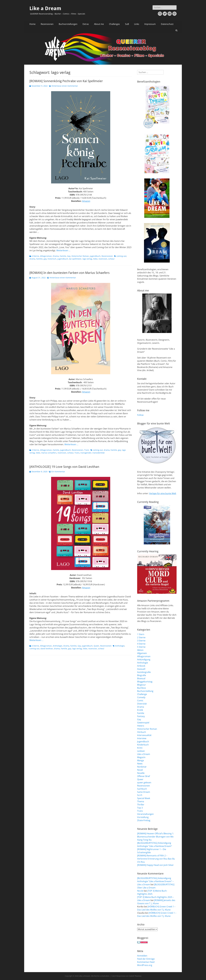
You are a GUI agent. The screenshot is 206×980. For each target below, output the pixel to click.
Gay (69, 256)
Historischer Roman (80, 256)
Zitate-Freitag (144, 820)
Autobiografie (144, 672)
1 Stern (141, 634)
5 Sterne (141, 647)
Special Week (144, 798)
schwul (111, 259)
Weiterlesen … (63, 250)
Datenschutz (167, 24)
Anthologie (58, 646)
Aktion (140, 650)
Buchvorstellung (145, 691)
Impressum (150, 24)
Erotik (140, 710)
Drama (56, 256)
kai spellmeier (75, 259)
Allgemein (142, 653)
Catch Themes (135, 976)
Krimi (140, 748)
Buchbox (141, 688)
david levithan (47, 649)
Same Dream (144, 792)
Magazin (141, 757)
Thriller (141, 805)
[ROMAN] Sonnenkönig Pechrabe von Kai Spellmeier (66, 81)
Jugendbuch (95, 256)
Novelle (141, 773)
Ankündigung (144, 660)
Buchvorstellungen (68, 24)
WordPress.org (145, 965)
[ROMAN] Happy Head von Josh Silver (155, 865)
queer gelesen (144, 783)
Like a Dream (45, 8)
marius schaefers (49, 453)
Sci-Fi (140, 795)
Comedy (141, 697)
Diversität (142, 704)
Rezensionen (47, 24)
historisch (52, 259)
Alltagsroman (46, 256)
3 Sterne (35, 450)
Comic (140, 701)
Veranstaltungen (145, 814)
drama (32, 259)
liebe (95, 259)
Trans (87, 450)
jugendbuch (63, 259)
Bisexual (141, 678)
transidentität (99, 453)
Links (137, 24)
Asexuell (141, 669)
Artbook (141, 666)
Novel (140, 770)
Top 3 (140, 808)
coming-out (121, 256)
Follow (140, 415)
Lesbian (141, 751)
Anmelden (142, 956)
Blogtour (141, 685)
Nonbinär (142, 767)
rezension (103, 259)
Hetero (141, 726)
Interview (142, 738)
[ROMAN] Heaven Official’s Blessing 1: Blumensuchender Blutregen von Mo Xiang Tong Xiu (155, 837)
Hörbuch (142, 732)
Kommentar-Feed (146, 962)
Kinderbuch (143, 745)
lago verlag (87, 259)
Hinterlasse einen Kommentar (65, 86)
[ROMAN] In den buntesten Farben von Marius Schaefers (69, 273)
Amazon (86, 201)
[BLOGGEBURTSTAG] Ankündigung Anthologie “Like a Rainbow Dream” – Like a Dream (155, 881)
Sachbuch (142, 789)
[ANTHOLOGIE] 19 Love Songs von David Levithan (64, 467)
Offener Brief (144, 776)
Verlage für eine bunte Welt (163, 493)
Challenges (114, 24)
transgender (86, 453)
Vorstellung (143, 817)
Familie (63, 256)
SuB (127, 24)
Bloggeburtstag (145, 682)
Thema (141, 801)
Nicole (140, 891)
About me (99, 24)
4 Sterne (35, 256)
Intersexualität (144, 735)
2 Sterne (141, 637)
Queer (96, 646)
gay (45, 259)
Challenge (142, 694)
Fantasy (141, 716)
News (140, 764)
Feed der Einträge (146, 959)
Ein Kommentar (58, 472)
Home (32, 24)
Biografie (142, 675)
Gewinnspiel (143, 723)
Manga (141, 760)
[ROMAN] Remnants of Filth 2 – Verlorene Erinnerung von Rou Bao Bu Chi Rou (156, 859)
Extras (86, 24)
